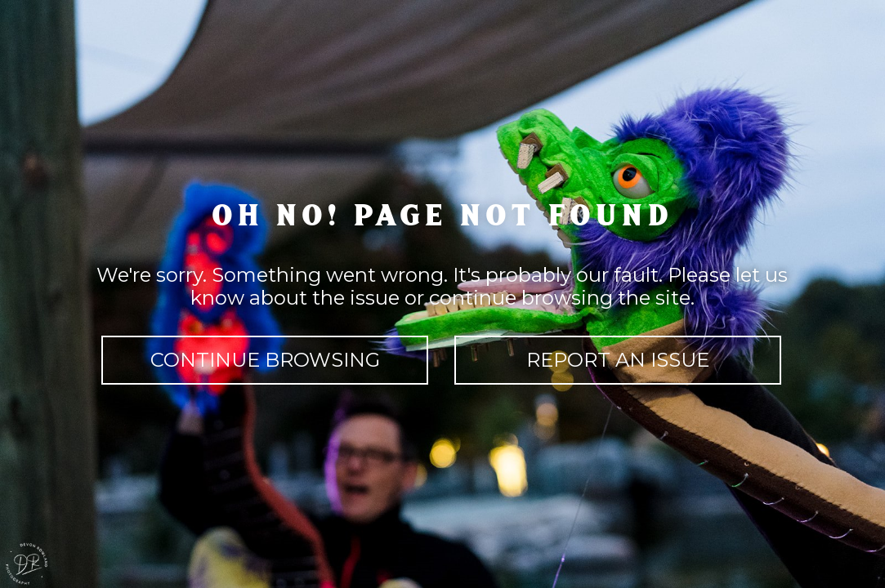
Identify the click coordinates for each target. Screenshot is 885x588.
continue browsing (265, 360)
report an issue (618, 360)
